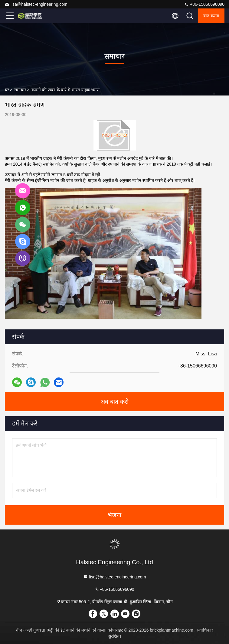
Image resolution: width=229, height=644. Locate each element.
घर (7, 90)
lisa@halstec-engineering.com (36, 4)
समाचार (20, 90)
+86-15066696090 (204, 4)
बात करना (211, 16)
